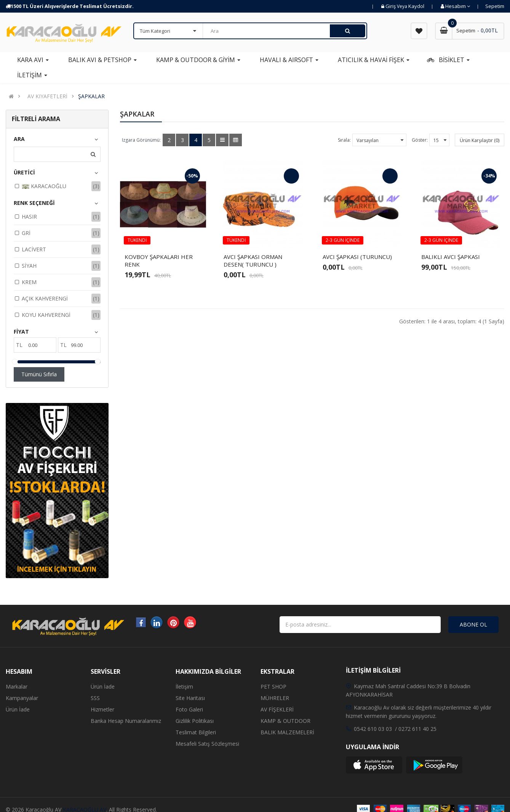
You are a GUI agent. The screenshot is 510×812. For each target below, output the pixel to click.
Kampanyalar (22, 698)
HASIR (29, 217)
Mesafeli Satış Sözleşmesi (207, 744)
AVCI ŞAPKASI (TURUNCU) (357, 257)
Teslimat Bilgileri (196, 732)
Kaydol (416, 6)
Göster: (420, 140)
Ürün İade (18, 709)
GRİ (26, 233)
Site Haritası (190, 698)
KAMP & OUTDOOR (285, 721)
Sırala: (344, 140)
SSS (95, 698)
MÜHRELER (275, 698)
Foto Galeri (189, 709)
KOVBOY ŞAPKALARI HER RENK (159, 261)
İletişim (184, 687)
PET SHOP (273, 687)
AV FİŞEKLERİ (277, 709)
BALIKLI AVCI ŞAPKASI (451, 257)
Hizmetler (102, 709)
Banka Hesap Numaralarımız (126, 721)
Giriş (391, 6)
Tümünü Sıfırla (39, 374)
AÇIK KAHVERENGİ (45, 298)
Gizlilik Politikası (195, 721)
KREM (29, 282)
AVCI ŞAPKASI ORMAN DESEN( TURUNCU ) (253, 261)
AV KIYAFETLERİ (47, 96)
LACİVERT (34, 249)
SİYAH (29, 266)
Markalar (17, 687)
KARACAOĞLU (44, 186)
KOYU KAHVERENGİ (46, 315)
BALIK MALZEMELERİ (287, 732)
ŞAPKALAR (91, 96)
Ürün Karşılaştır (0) (480, 140)
